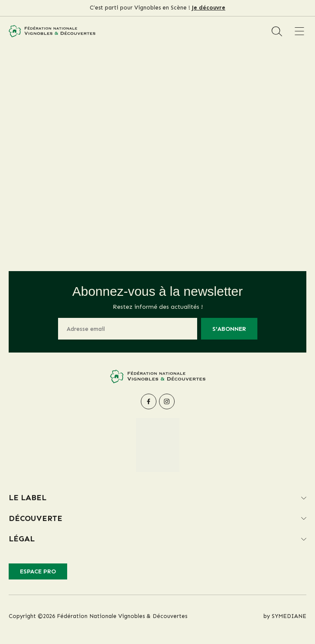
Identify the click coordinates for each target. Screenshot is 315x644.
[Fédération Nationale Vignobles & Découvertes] (52, 31)
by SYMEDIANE (285, 616)
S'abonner (229, 329)
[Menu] (299, 31)
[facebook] (149, 401)
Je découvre (209, 8)
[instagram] (167, 401)
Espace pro (38, 571)
